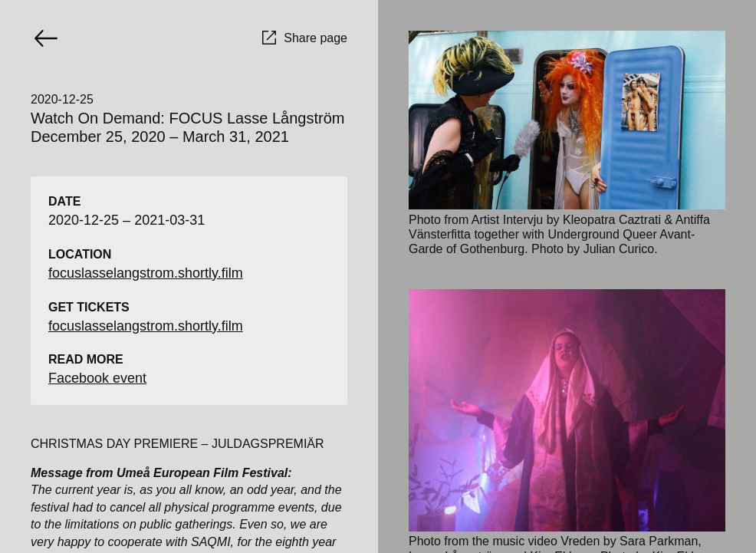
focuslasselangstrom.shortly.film (146, 273)
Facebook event (97, 378)
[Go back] (46, 38)
